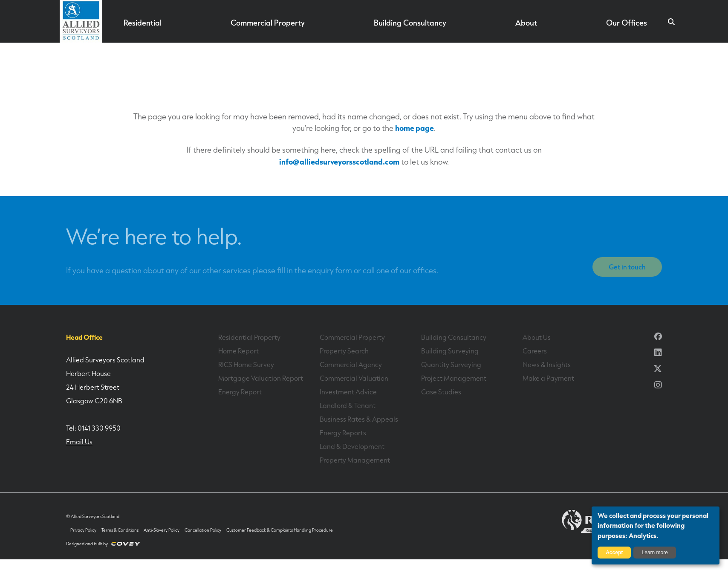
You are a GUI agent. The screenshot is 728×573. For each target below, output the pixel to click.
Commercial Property (268, 23)
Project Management (454, 378)
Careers (535, 351)
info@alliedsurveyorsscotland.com (339, 161)
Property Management (355, 460)
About (526, 23)
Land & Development (352, 446)
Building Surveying (450, 351)
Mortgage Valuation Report (261, 378)
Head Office (84, 337)
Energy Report (240, 392)
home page (415, 128)
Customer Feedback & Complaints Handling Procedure (280, 530)
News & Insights (547, 365)
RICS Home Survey (246, 365)
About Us (537, 337)
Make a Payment (548, 378)
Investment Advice (348, 392)
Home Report (238, 351)
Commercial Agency (351, 365)
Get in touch (627, 267)
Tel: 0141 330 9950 (93, 428)
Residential (143, 23)
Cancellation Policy (203, 530)
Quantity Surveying (451, 365)
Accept (614, 553)
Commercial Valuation (354, 378)
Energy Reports (343, 433)
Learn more (655, 553)
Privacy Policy (83, 530)
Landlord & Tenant (348, 405)
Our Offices (627, 23)
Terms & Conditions (120, 530)
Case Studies (441, 392)
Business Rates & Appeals (359, 419)
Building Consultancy (410, 23)
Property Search (344, 351)
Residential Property (249, 337)
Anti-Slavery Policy (162, 530)
